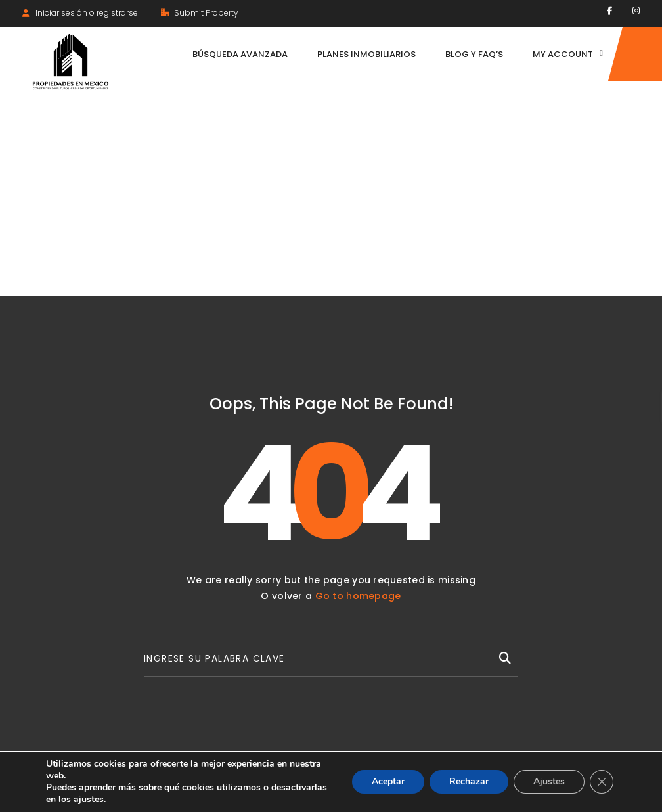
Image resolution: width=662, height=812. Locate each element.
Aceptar (388, 781)
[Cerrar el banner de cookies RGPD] (602, 782)
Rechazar (469, 781)
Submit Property (200, 13)
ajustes (89, 800)
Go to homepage (358, 596)
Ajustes (549, 781)
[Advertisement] (331, 198)
